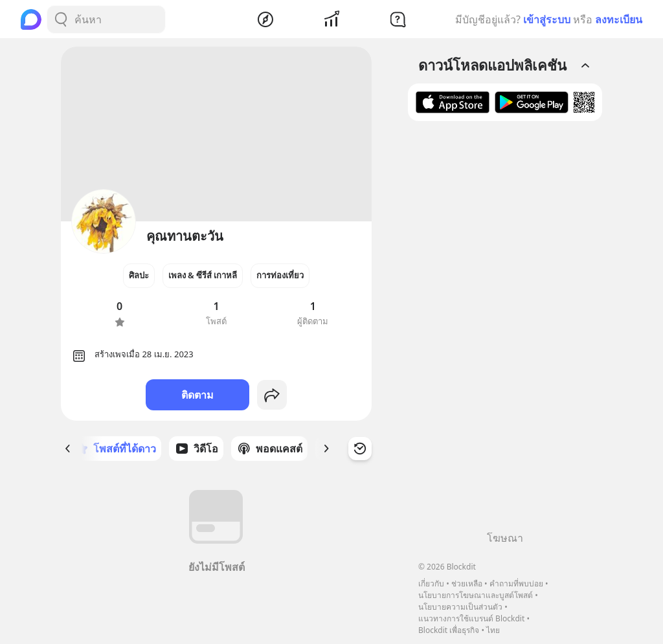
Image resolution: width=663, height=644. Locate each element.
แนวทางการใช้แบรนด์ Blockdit (471, 618)
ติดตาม (197, 395)
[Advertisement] (505, 331)
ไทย (493, 630)
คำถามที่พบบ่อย (516, 583)
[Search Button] (61, 19)
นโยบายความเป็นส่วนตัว (460, 607)
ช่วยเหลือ (467, 583)
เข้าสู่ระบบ (547, 19)
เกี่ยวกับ (431, 583)
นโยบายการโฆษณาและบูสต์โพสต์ (476, 595)
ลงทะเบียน (619, 19)
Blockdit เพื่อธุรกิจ (449, 630)
